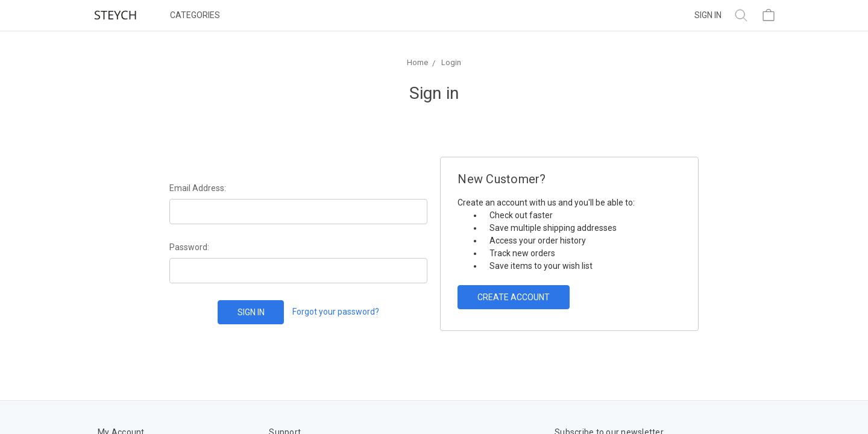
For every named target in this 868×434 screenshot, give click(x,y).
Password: (189, 247)
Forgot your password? (336, 312)
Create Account (514, 297)
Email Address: (198, 188)
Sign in (708, 15)
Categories (195, 15)
